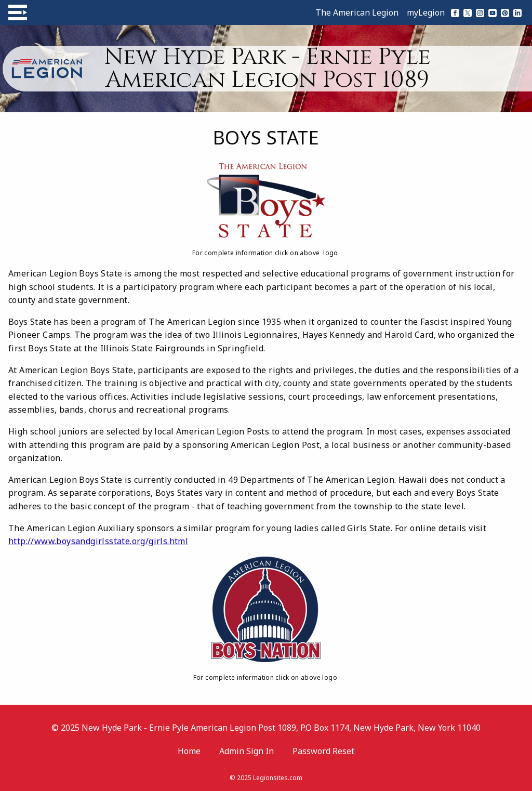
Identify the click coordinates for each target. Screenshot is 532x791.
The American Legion (357, 12)
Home (189, 751)
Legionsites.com (278, 778)
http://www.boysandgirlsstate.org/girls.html (98, 541)
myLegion (426, 12)
